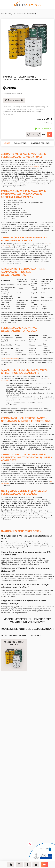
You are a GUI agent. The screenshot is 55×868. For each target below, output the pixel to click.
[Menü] (44, 865)
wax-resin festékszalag (11, 359)
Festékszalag (7, 14)
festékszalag (35, 166)
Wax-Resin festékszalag (27, 14)
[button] (7, 143)
